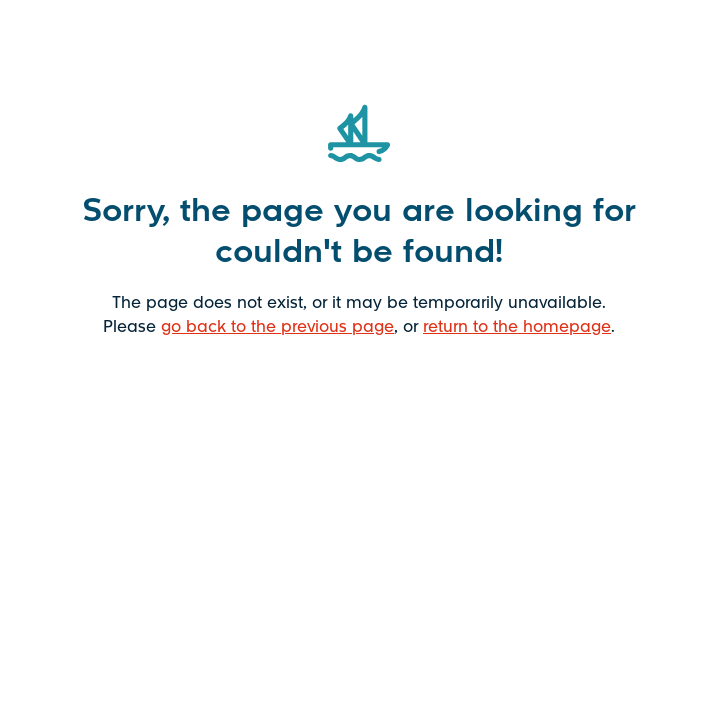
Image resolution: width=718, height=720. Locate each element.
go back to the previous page (277, 326)
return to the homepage (517, 326)
